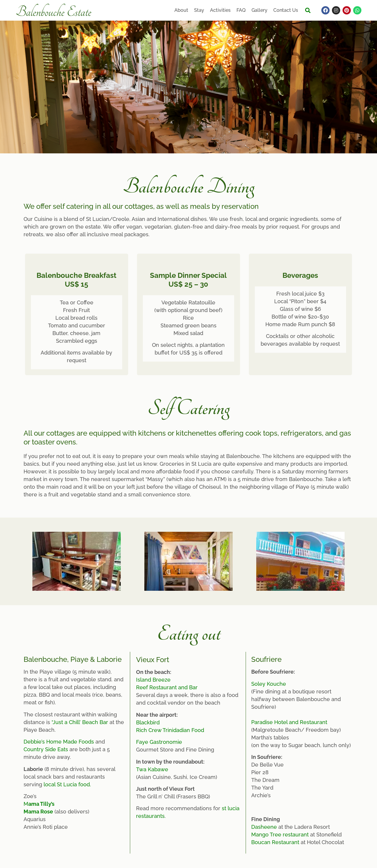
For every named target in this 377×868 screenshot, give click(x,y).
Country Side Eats (46, 749)
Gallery (259, 10)
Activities (220, 10)
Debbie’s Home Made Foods (59, 742)
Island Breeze (153, 680)
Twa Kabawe (152, 769)
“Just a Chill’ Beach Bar (80, 722)
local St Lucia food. (67, 784)
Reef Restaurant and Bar (167, 687)
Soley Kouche (269, 684)
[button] (308, 10)
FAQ (241, 10)
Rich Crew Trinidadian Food (170, 730)
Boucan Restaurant (275, 842)
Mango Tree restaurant (280, 835)
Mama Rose (38, 812)
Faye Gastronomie (159, 742)
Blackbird (148, 722)
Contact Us (286, 10)
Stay (199, 10)
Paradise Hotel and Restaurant (289, 722)
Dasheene (264, 827)
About (181, 10)
